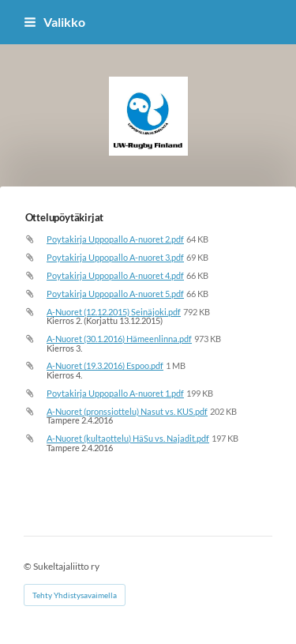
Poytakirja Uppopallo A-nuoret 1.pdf (115, 393)
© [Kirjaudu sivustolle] (28, 566)
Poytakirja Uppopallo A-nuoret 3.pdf (115, 257)
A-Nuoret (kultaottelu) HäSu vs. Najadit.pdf (128, 438)
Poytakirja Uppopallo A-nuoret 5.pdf (115, 294)
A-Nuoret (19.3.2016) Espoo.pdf (105, 365)
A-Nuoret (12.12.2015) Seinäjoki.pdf (114, 312)
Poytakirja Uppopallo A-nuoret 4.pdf (115, 275)
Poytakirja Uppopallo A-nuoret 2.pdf (115, 239)
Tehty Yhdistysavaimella (75, 595)
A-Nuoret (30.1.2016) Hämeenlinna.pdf (119, 339)
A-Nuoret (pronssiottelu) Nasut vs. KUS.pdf (127, 411)
